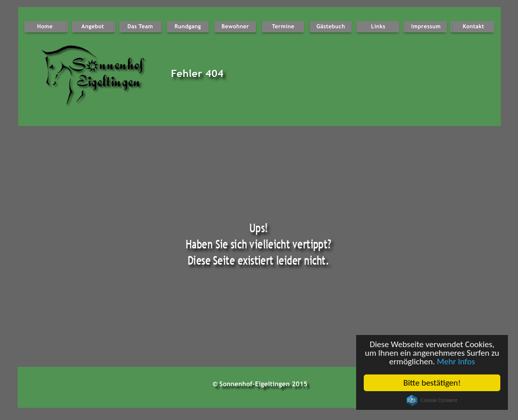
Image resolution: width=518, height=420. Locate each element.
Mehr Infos (456, 362)
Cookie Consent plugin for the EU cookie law (432, 400)
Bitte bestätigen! (432, 383)
